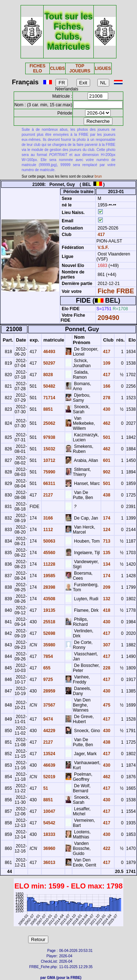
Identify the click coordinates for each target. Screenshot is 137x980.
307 (106, 645)
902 (106, 472)
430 (106, 409)
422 (106, 848)
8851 (48, 409)
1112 (48, 530)
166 (106, 386)
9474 (48, 719)
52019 (49, 777)
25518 (49, 622)
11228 (49, 564)
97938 (49, 437)
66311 (49, 484)
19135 (49, 610)
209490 (109, 318)
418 (106, 610)
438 (106, 495)
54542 (49, 823)
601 (106, 460)
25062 (49, 423)
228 (106, 668)
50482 (49, 386)
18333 (49, 834)
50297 (49, 363)
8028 (48, 375)
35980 (49, 645)
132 (106, 599)
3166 (48, 518)
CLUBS (58, 68)
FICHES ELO (37, 68)
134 (106, 564)
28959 (49, 691)
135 (106, 553)
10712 (49, 460)
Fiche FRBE (116, 291)
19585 (49, 576)
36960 (49, 848)
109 (106, 363)
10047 (49, 811)
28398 (49, 587)
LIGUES (103, 68)
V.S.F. (103, 248)
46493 (49, 352)
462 (106, 423)
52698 (49, 633)
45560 (49, 553)
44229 (49, 731)
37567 (49, 705)
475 (106, 705)
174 (106, 518)
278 (106, 398)
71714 (49, 398)
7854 (48, 656)
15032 (49, 449)
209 (106, 587)
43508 (49, 599)
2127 (48, 495)
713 (106, 541)
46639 (49, 765)
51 (45, 788)
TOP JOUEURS (80, 68)
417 (100, 235)
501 (106, 437)
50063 (49, 541)
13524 (49, 754)
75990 (49, 472)
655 (46, 668)
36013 (49, 863)
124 (106, 530)
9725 (48, 680)
